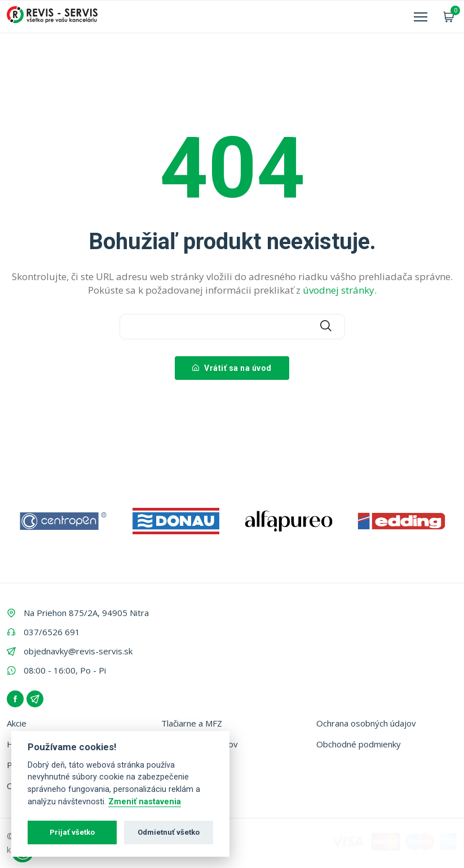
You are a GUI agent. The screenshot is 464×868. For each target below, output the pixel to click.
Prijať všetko (72, 832)
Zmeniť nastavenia (145, 802)
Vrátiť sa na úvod (232, 368)
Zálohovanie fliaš (193, 786)
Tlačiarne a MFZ (192, 723)
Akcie (17, 723)
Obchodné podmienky (359, 744)
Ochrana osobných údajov (366, 723)
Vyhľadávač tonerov (200, 744)
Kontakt (176, 765)
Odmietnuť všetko (169, 832)
